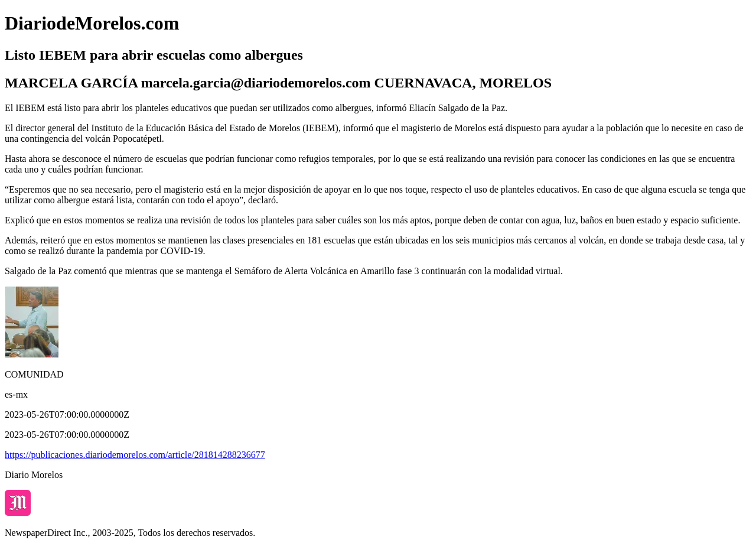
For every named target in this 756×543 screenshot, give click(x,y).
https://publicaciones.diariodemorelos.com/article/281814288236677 (135, 455)
